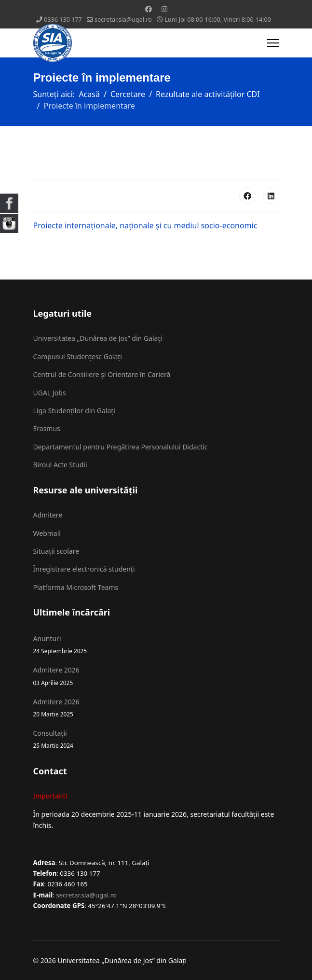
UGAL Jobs (50, 393)
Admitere (48, 515)
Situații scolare (56, 551)
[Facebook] (149, 9)
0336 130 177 (63, 20)
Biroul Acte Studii (60, 465)
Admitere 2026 (156, 676)
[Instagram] (164, 9)
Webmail (47, 533)
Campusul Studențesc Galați (78, 357)
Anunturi (156, 645)
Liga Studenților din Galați (74, 411)
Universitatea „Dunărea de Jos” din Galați (98, 338)
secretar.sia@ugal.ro (123, 20)
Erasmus (47, 428)
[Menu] (273, 43)
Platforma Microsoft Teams (76, 587)
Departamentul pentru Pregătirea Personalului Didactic (121, 447)
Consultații (156, 739)
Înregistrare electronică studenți (84, 569)
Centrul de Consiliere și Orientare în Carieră (102, 374)
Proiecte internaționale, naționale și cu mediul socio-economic (145, 225)
